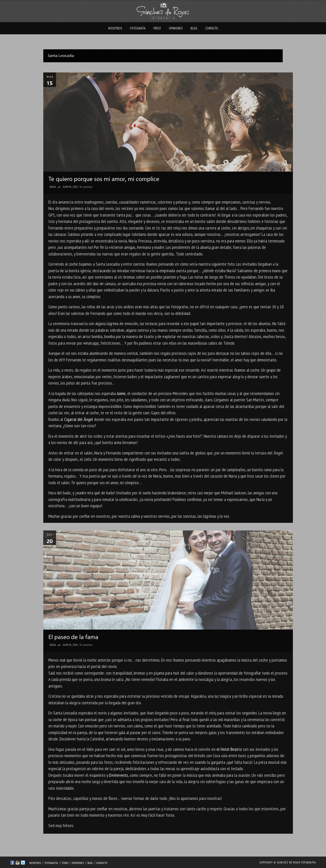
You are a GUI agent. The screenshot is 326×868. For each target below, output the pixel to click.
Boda (53, 187)
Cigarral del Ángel (79, 419)
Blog (194, 28)
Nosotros (115, 28)
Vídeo (157, 28)
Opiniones (176, 28)
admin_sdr (70, 187)
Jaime (121, 393)
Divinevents (119, 775)
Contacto (212, 28)
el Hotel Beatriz (229, 749)
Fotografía (138, 28)
